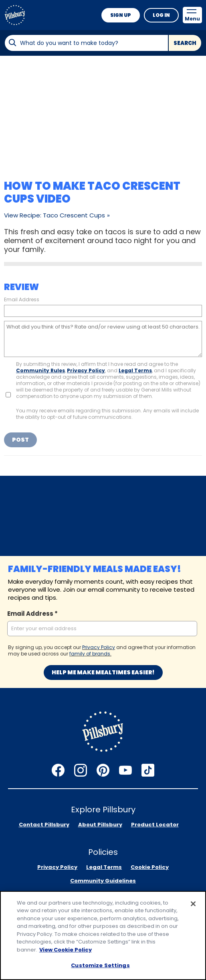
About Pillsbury (100, 825)
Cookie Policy (150, 867)
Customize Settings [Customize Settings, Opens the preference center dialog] (100, 965)
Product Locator (155, 825)
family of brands (90, 654)
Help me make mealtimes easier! (103, 672)
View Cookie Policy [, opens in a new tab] (66, 950)
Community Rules (40, 370)
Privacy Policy (86, 370)
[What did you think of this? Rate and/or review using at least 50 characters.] (103, 339)
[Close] (193, 904)
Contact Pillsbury (44, 825)
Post (20, 440)
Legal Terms (135, 370)
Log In (161, 15)
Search (185, 43)
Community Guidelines (103, 881)
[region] (103, 935)
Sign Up (121, 15)
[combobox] (86, 43)
